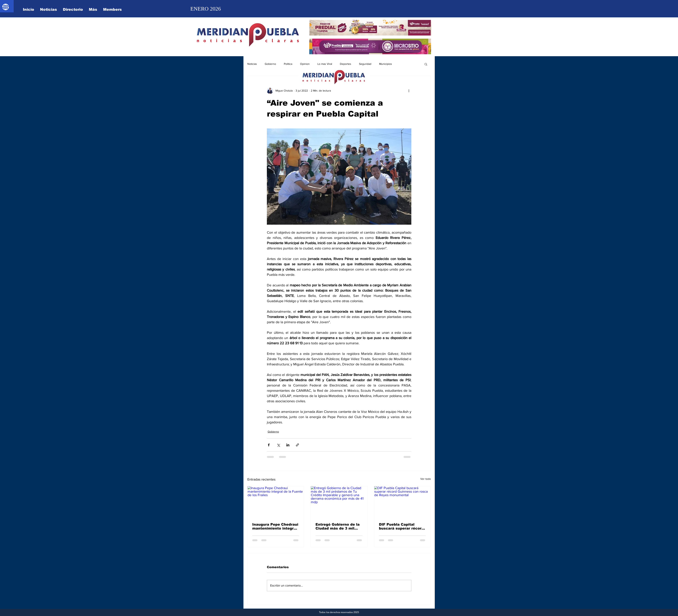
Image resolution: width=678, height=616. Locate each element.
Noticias (252, 64)
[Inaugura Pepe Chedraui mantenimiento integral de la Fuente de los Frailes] (276, 502)
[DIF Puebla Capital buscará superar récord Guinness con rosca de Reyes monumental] (402, 502)
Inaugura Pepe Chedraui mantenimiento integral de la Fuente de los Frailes (275, 526)
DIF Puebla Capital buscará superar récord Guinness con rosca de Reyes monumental (401, 526)
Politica (288, 64)
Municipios (386, 64)
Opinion (305, 64)
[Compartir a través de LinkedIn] (288, 445)
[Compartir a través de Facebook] (269, 445)
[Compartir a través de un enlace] (297, 445)
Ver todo (426, 479)
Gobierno (270, 64)
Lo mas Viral (325, 64)
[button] (426, 64)
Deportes (346, 64)
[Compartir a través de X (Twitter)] (278, 445)
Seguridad (365, 64)
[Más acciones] (409, 91)
